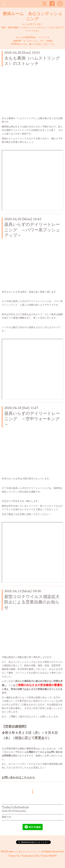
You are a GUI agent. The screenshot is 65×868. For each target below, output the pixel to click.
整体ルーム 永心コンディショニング (33, 17)
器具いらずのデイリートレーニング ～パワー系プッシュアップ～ (32, 230)
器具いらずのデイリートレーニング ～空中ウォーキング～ (32, 419)
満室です (7, 817)
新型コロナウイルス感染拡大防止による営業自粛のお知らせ (32, 602)
